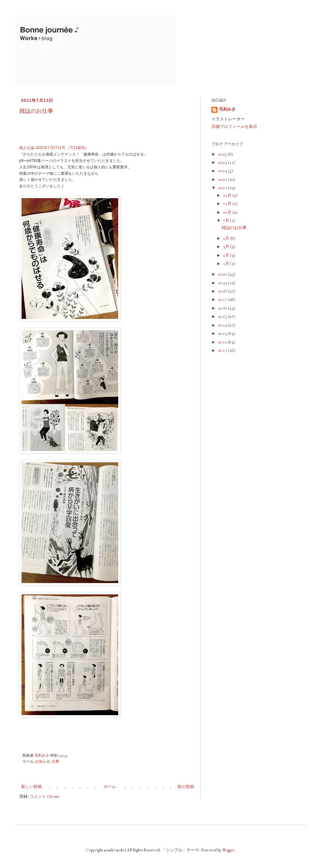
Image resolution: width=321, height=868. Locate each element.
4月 (226, 239)
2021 (223, 188)
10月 (228, 212)
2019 (223, 283)
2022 (223, 180)
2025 (223, 154)
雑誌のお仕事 (36, 111)
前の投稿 (186, 787)
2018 (223, 291)
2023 (223, 171)
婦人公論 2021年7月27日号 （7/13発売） (54, 148)
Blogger (228, 850)
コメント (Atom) (45, 797)
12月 (228, 195)
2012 (223, 342)
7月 (226, 221)
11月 (228, 204)
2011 (223, 351)
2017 (223, 300)
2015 (223, 317)
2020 (223, 274)
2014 (223, 325)
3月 (226, 247)
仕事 (56, 762)
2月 (226, 255)
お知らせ (43, 762)
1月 (226, 264)
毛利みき (227, 109)
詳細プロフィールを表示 (234, 127)
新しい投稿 (32, 787)
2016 (223, 308)
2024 (223, 163)
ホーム (110, 787)
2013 (223, 334)
